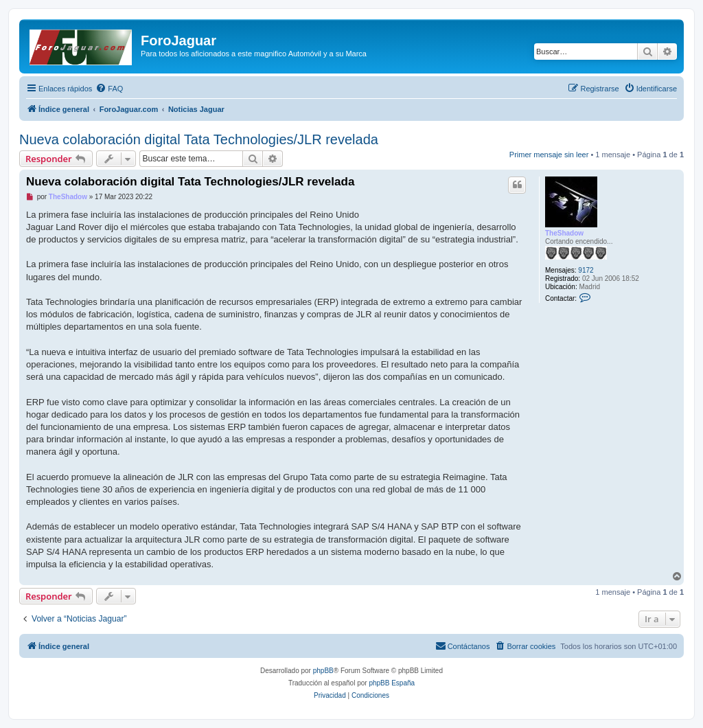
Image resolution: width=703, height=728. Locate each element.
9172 (586, 270)
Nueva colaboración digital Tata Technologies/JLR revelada (199, 139)
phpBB (323, 671)
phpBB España (392, 683)
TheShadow (564, 233)
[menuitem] (109, 89)
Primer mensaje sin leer (549, 155)
